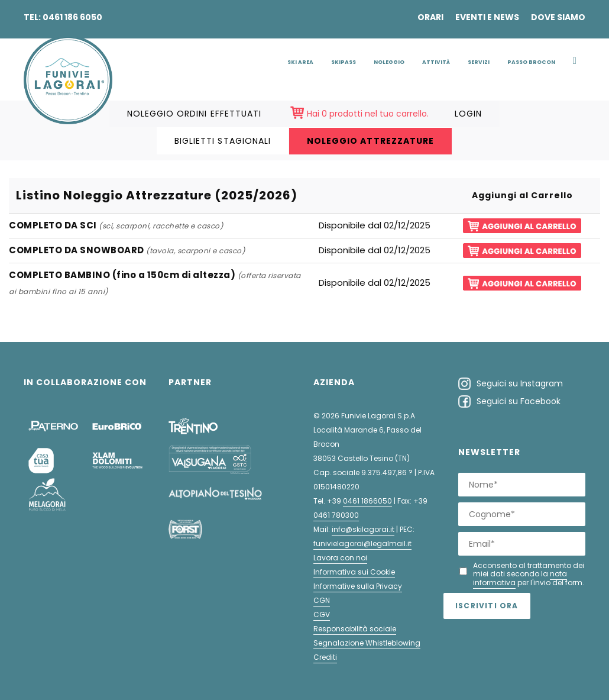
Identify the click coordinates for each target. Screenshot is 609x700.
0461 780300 (336, 515)
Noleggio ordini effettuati (194, 114)
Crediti (325, 657)
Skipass (344, 62)
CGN (322, 600)
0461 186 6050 (72, 17)
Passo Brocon (531, 62)
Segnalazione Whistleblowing (367, 643)
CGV (322, 614)
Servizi (479, 62)
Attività (436, 62)
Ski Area (300, 62)
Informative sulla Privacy (358, 586)
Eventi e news (487, 17)
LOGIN (468, 114)
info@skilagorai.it (363, 529)
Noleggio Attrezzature (370, 141)
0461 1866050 (367, 501)
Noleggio (389, 62)
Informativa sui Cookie (354, 572)
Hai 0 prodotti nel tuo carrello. (368, 114)
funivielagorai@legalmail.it (362, 543)
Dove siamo (558, 17)
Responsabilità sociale (355, 629)
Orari (430, 17)
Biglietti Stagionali (223, 141)
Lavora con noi (340, 558)
